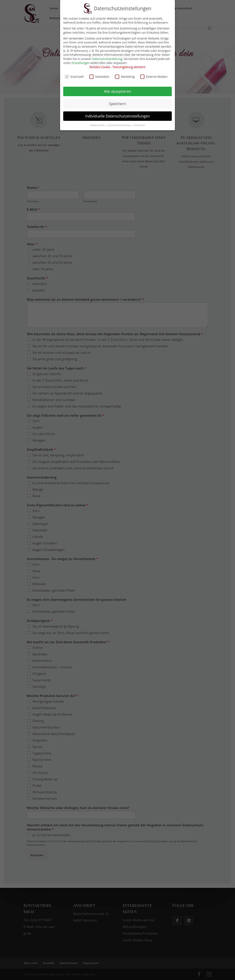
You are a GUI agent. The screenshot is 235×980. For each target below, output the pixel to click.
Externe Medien (154, 74)
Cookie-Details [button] (98, 122)
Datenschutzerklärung (107, 56)
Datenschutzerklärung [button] (119, 122)
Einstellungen (81, 60)
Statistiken (99, 74)
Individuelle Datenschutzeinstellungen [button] (117, 113)
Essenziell (74, 74)
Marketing (125, 74)
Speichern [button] (117, 101)
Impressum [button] (139, 122)
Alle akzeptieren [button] (117, 89)
